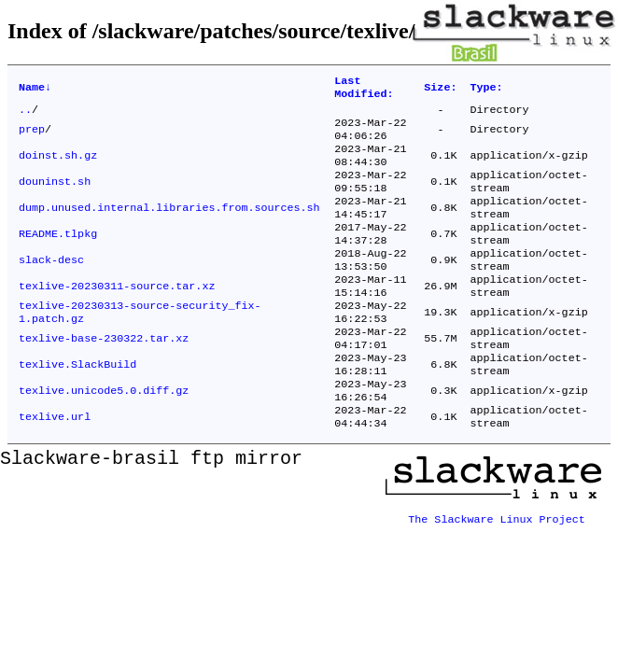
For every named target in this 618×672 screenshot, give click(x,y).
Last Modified (364, 90)
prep (32, 137)
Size (440, 90)
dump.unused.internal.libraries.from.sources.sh (169, 227)
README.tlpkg (58, 257)
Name (35, 90)
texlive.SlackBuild (77, 406)
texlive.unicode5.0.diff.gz (104, 436)
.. (25, 115)
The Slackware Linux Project (497, 563)
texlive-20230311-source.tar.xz (117, 316)
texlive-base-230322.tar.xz (104, 376)
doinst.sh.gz (58, 167)
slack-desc (51, 287)
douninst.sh (55, 197)
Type (486, 90)
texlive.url (55, 466)
